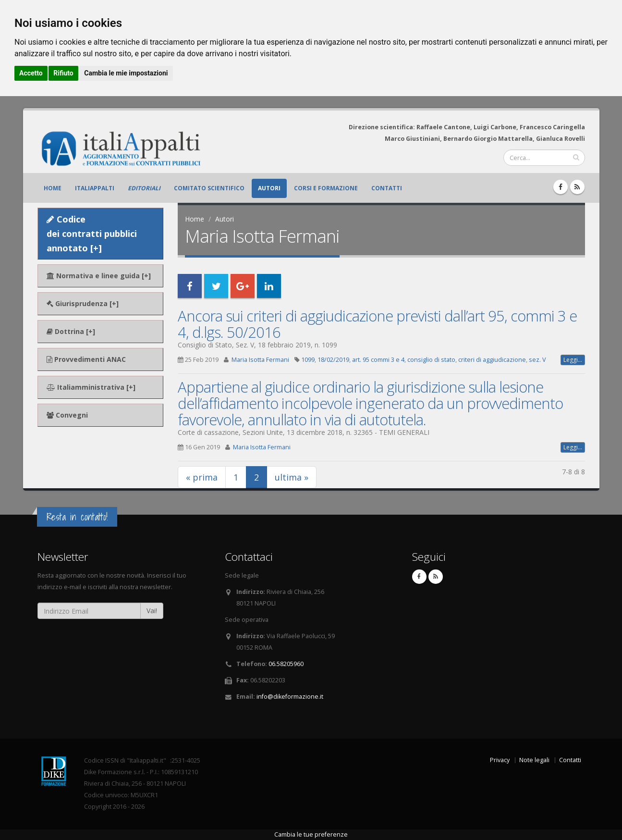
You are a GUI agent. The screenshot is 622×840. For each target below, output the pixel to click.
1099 (308, 360)
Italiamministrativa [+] (91, 387)
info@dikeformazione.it (290, 697)
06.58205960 (286, 664)
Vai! (152, 611)
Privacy (500, 760)
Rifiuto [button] (63, 73)
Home (53, 188)
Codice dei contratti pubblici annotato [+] (92, 234)
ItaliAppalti (95, 188)
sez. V (537, 360)
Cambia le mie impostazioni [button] (126, 73)
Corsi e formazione (326, 188)
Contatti (387, 188)
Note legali (534, 760)
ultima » (292, 477)
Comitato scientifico (209, 188)
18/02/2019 (333, 360)
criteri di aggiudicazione (492, 360)
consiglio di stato (431, 360)
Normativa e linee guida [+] (99, 276)
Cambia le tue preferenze (311, 834)
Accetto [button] (31, 73)
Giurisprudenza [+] (83, 303)
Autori (269, 188)
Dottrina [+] (71, 331)
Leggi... (573, 360)
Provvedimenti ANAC (86, 359)
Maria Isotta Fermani (260, 360)
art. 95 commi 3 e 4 (378, 360)
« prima (202, 477)
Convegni (67, 415)
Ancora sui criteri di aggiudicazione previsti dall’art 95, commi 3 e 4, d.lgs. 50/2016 (377, 324)
